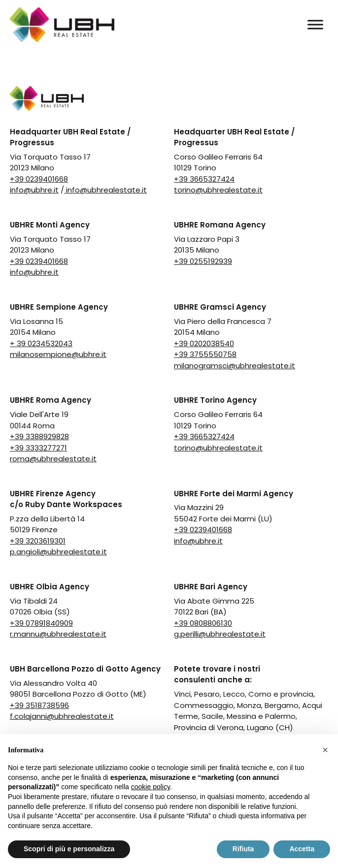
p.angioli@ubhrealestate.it (58, 552)
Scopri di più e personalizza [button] (69, 849)
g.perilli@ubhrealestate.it (220, 634)
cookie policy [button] (151, 787)
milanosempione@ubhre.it (58, 354)
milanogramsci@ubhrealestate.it (235, 366)
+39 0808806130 (203, 623)
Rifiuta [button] (243, 849)
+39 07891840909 (41, 623)
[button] (325, 750)
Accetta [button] (302, 849)
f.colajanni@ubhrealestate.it (62, 716)
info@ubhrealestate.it (105, 190)
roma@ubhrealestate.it (53, 459)
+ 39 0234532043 (41, 343)
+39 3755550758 (205, 354)
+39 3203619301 (38, 541)
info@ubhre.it (34, 190)
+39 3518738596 (39, 705)
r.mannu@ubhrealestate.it (58, 634)
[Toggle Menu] (315, 24)
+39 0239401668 (39, 179)
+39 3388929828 (39, 436)
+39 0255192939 (203, 261)
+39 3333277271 (38, 448)
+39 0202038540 (204, 343)
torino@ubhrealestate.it (218, 190)
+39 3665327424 (204, 179)
